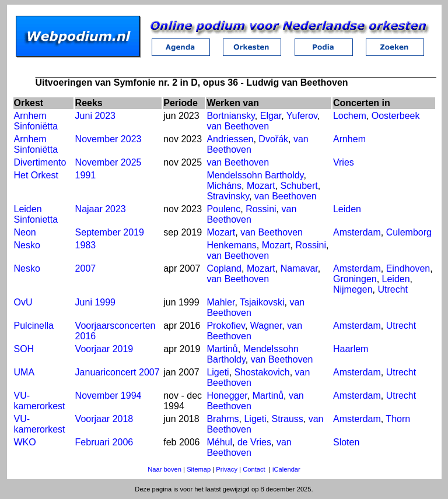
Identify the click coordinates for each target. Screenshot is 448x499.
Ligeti (218, 372)
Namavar (299, 268)
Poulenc (223, 209)
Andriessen (230, 139)
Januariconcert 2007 (118, 372)
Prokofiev (226, 326)
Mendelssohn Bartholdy (255, 175)
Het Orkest (36, 175)
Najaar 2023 (101, 209)
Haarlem (351, 349)
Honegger (227, 396)
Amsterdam (357, 232)
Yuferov (302, 116)
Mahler (220, 302)
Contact (254, 469)
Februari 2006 (104, 442)
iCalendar (286, 469)
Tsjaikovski (262, 302)
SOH (24, 349)
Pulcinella (34, 326)
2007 (86, 268)
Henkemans (231, 245)
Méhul (219, 442)
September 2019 (110, 232)
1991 (86, 175)
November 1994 (108, 396)
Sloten (346, 442)
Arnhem (349, 139)
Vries (344, 162)
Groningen (355, 279)
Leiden (347, 209)
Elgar (271, 116)
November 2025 (108, 162)
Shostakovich (262, 372)
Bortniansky (230, 116)
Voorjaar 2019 (104, 349)
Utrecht (393, 289)
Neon (25, 232)
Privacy (227, 469)
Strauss (288, 419)
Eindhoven (408, 268)
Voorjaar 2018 (104, 419)
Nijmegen (353, 289)
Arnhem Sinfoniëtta (36, 121)
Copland (224, 268)
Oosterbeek (396, 116)
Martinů (222, 349)
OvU (23, 302)
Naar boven (164, 469)
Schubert (299, 186)
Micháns (224, 186)
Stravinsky (228, 196)
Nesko (27, 245)
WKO (25, 442)
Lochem (350, 116)
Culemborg (409, 232)
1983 (86, 245)
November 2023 (108, 139)
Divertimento (40, 162)
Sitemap (199, 469)
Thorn (398, 419)
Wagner (266, 326)
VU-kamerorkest (40, 401)
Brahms (223, 419)
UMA (24, 372)
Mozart (261, 186)
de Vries (254, 442)
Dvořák (273, 139)
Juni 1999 (95, 302)
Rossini (261, 209)
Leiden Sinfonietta (36, 214)
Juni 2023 (95, 116)
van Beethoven (238, 126)
